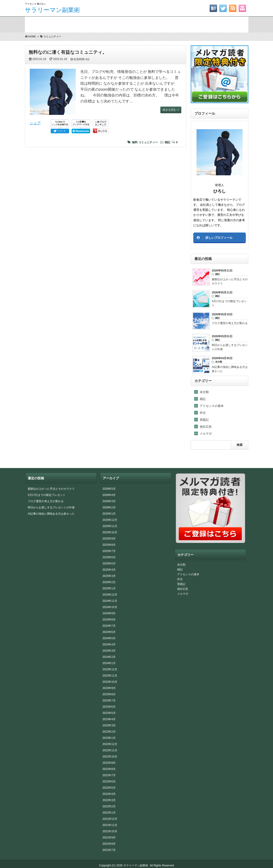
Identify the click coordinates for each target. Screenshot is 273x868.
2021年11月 (110, 825)
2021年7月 (109, 850)
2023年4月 (109, 719)
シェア (35, 123)
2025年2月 (109, 582)
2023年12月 (110, 669)
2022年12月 (110, 744)
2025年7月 (109, 551)
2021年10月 (110, 831)
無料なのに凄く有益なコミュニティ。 (68, 52)
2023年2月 (109, 732)
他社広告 (206, 427)
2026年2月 (109, 507)
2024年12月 (110, 595)
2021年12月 (110, 819)
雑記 (167, 142)
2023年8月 (109, 694)
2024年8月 (109, 620)
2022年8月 (109, 769)
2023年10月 (110, 682)
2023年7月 (109, 701)
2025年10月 (110, 532)
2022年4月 (109, 794)
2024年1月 (109, 663)
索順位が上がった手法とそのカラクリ (51, 489)
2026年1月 (109, 514)
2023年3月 (109, 725)
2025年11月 (110, 526)
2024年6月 (109, 632)
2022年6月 (109, 781)
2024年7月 (109, 626)
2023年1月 (109, 738)
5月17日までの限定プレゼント (47, 495)
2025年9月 (109, 539)
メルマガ (206, 434)
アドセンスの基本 (212, 406)
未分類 (204, 392)
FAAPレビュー (123, 24)
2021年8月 (109, 844)
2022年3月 (109, 800)
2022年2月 (109, 806)
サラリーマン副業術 (52, 10)
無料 (135, 142)
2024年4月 (109, 644)
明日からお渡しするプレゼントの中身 (51, 507)
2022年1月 (109, 813)
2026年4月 (109, 495)
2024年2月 (109, 657)
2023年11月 (110, 676)
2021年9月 (109, 838)
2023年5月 (109, 713)
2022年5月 (109, 788)
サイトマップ (223, 24)
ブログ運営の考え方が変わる (46, 501)
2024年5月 (109, 638)
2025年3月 (109, 576)
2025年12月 (110, 520)
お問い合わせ (173, 24)
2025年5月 (109, 564)
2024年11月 (110, 601)
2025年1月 (109, 588)
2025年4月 (109, 570)
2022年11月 (110, 750)
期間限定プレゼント (72, 24)
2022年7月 (109, 775)
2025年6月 (109, 557)
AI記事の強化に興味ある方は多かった (51, 514)
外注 (203, 413)
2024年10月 (110, 607)
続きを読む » (171, 110)
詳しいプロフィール (219, 238)
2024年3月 (109, 651)
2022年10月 (110, 757)
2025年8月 (109, 545)
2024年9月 (109, 613)
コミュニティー (148, 142)
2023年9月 (109, 688)
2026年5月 (109, 489)
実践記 (204, 420)
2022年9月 (109, 763)
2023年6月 (109, 707)
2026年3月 (109, 501)
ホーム (36, 24)
